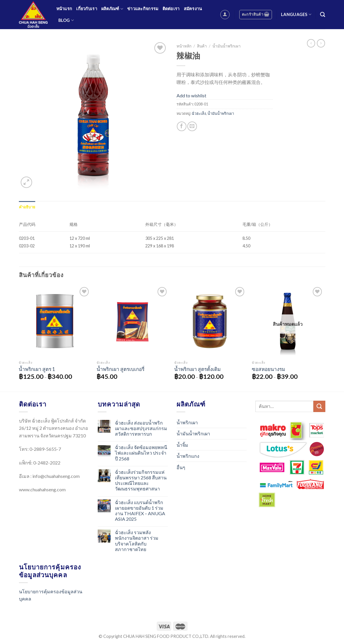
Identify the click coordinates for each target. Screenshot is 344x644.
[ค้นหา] (323, 15)
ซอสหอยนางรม (268, 369)
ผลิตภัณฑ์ (112, 9)
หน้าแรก (64, 9)
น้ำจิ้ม (182, 445)
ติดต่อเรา (171, 9)
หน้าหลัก (184, 46)
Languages (296, 14)
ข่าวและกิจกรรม (143, 9)
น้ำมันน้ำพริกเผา (227, 46)
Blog (66, 20)
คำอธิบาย (27, 207)
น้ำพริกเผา (187, 422)
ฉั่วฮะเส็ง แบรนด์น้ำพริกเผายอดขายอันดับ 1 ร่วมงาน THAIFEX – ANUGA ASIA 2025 (140, 511)
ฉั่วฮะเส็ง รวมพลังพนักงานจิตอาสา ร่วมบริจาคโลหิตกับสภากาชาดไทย (137, 541)
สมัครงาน (193, 9)
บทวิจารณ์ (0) (51, 207)
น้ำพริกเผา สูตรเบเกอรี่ (121, 369)
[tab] (27, 207)
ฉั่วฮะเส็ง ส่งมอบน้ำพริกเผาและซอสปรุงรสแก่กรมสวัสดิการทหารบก (141, 428)
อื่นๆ (181, 467)
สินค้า (202, 46)
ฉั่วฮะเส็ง (199, 113)
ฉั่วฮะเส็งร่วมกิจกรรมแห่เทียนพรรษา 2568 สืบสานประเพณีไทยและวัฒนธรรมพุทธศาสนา (141, 480)
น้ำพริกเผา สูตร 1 (37, 369)
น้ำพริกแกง (188, 456)
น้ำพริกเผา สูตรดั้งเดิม (197, 369)
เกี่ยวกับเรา (87, 9)
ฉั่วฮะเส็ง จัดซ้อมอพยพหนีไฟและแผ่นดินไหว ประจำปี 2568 (141, 453)
